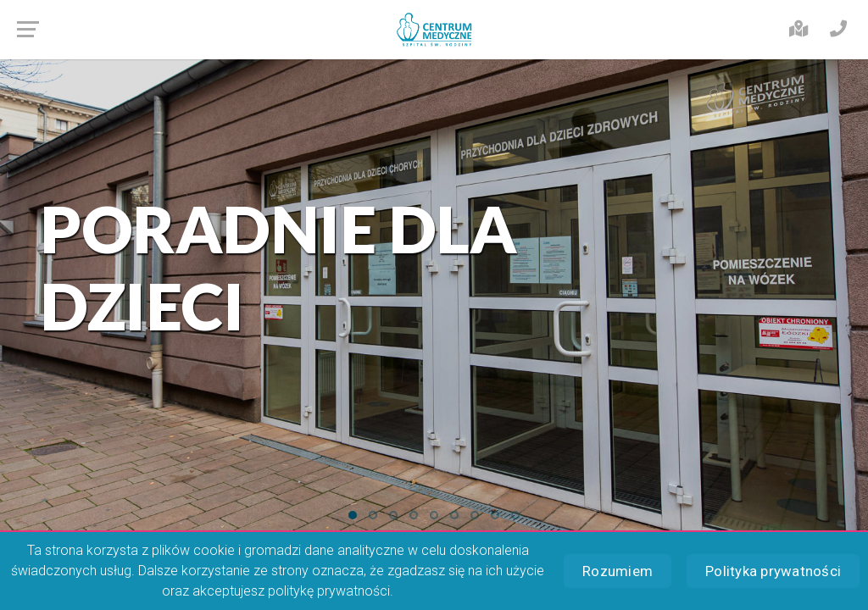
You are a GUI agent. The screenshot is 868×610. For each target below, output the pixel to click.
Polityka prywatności (773, 571)
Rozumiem (618, 571)
